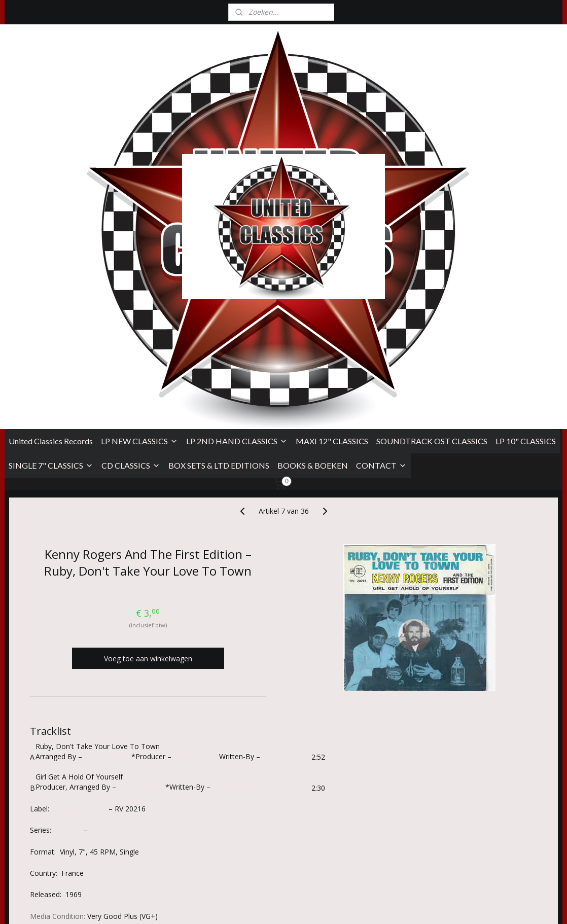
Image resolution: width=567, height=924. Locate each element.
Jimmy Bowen (196, 497)
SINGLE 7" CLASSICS (51, 206)
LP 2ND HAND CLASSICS (237, 181)
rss (352, 905)
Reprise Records (80, 549)
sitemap (330, 905)
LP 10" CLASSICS (526, 181)
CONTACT (381, 206)
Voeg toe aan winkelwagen (148, 399)
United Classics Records (51, 181)
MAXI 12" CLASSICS (332, 181)
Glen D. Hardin (108, 497)
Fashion (68, 570)
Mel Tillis (276, 497)
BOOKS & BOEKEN (313, 206)
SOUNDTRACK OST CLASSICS (432, 181)
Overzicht (54, 736)
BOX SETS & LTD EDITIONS (219, 206)
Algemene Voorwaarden (44, 823)
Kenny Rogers (235, 527)
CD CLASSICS (131, 206)
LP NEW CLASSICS (139, 181)
